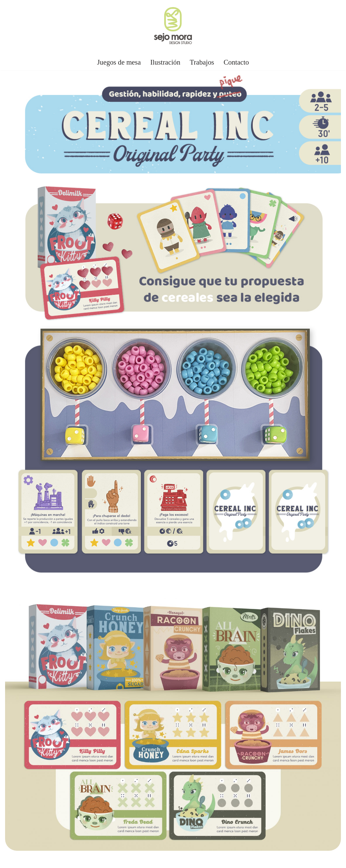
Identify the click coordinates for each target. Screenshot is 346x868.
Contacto (236, 62)
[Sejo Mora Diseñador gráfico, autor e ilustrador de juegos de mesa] (173, 27)
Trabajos (202, 62)
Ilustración (165, 62)
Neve (11, 859)
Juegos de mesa (119, 62)
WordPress (83, 859)
